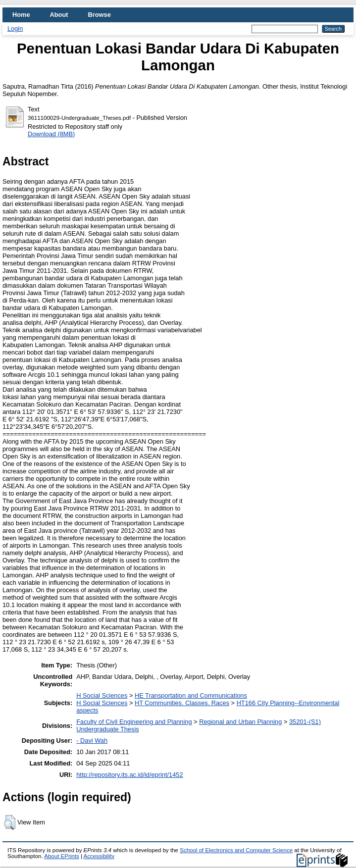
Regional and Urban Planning (240, 722)
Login (15, 28)
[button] (10, 822)
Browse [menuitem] (100, 15)
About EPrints (61, 856)
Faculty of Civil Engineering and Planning (134, 722)
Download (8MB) (51, 134)
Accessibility (99, 856)
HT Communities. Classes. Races (182, 703)
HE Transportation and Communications (191, 695)
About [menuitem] (59, 15)
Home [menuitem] (21, 15)
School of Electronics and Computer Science (236, 850)
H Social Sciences (102, 695)
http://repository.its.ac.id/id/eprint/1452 (129, 775)
